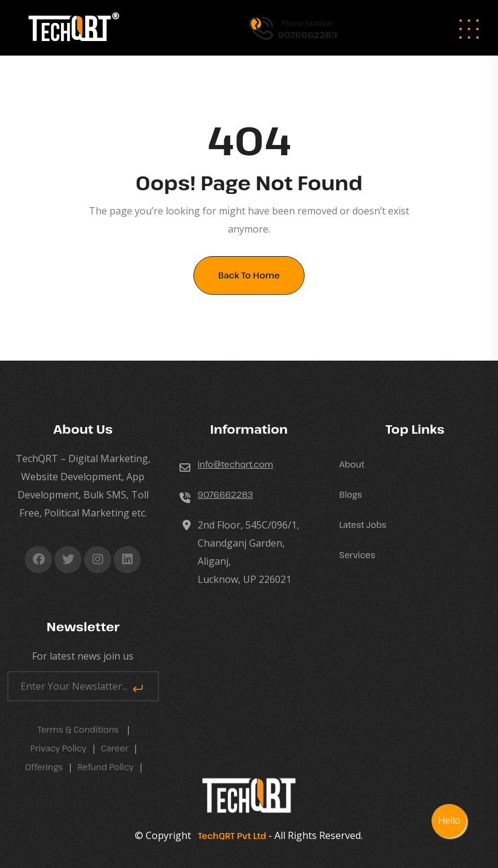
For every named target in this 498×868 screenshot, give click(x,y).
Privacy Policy (58, 748)
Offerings (44, 767)
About (352, 464)
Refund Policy (105, 767)
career (115, 748)
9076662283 (225, 494)
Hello (449, 821)
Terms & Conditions (78, 729)
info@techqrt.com (235, 464)
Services (357, 555)
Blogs (351, 494)
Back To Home (249, 275)
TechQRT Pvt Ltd (230, 836)
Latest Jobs (363, 525)
